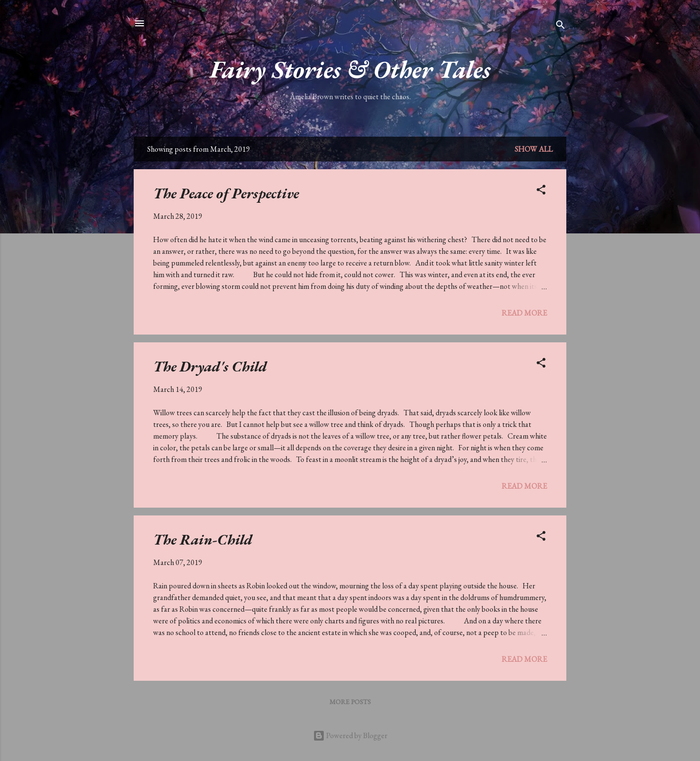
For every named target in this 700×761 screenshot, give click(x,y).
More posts (350, 702)
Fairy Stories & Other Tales (350, 69)
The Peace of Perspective (226, 193)
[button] (541, 191)
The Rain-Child (203, 540)
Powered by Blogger (350, 735)
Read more (524, 313)
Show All (534, 149)
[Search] (560, 27)
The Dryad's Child (210, 366)
